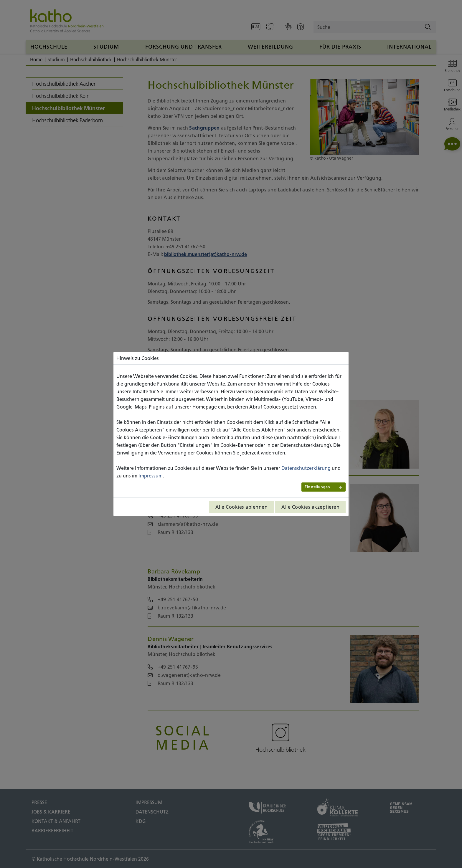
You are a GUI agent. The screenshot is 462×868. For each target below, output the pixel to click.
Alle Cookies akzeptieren (310, 507)
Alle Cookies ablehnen (242, 507)
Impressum (151, 476)
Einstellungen (317, 487)
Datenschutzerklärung (306, 468)
